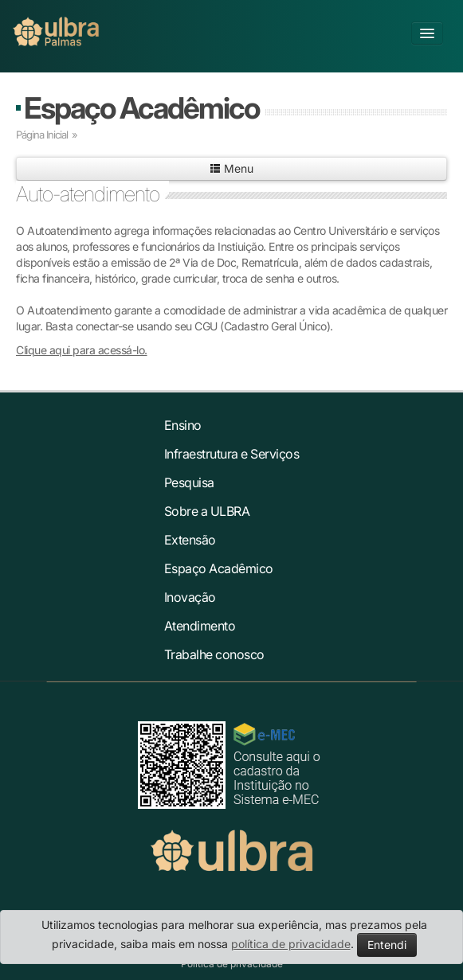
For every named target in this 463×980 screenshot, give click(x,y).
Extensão (190, 540)
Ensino (183, 425)
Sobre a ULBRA (207, 511)
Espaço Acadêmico (141, 108)
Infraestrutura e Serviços (232, 454)
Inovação (190, 597)
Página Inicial (42, 135)
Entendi (387, 945)
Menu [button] (231, 168)
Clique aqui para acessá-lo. (82, 350)
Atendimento (200, 626)
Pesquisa (189, 482)
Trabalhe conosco (214, 654)
